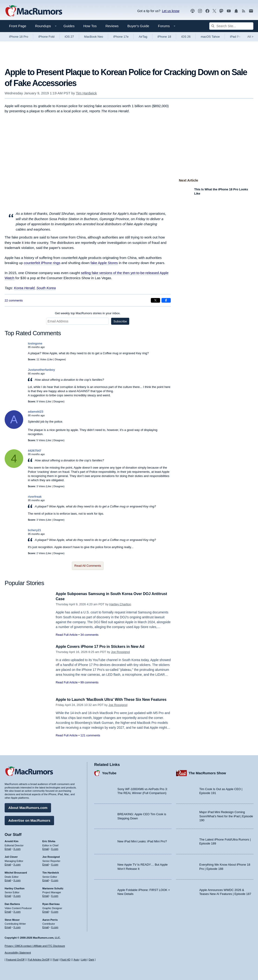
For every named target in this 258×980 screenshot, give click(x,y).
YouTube (109, 772)
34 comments (89, 635)
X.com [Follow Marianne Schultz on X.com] (55, 895)
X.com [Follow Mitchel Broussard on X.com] (17, 880)
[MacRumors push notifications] (236, 11)
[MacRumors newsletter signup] (251, 11)
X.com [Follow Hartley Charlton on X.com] (17, 895)
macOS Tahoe (210, 37)
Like (50, 359)
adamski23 (36, 412)
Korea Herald (24, 288)
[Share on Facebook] (166, 300)
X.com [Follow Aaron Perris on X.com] (55, 927)
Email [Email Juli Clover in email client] (8, 864)
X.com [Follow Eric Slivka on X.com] (55, 848)
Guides (69, 26)
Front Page (18, 26)
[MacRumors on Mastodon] (221, 11)
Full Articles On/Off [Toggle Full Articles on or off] (39, 960)
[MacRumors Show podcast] (193, 11)
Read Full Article (67, 635)
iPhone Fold (46, 37)
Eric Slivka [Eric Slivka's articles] (49, 841)
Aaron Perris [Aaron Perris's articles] (50, 919)
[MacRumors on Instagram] (200, 11)
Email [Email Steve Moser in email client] (8, 927)
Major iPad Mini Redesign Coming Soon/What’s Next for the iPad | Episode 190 (226, 815)
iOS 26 (186, 37)
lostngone (35, 343)
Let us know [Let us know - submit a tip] (171, 11)
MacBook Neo (94, 37)
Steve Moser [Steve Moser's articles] (12, 919)
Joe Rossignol (120, 652)
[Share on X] (155, 300)
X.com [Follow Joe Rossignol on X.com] (55, 864)
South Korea (46, 288)
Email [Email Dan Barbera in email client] (8, 911)
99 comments (89, 682)
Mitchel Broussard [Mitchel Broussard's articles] (16, 872)
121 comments (90, 740)
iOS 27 (69, 37)
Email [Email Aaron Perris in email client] (46, 927)
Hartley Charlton (120, 604)
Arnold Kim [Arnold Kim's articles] (11, 841)
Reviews (112, 26)
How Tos (90, 26)
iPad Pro (236, 37)
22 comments (14, 300)
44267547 (35, 451)
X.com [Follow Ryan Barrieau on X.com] (55, 911)
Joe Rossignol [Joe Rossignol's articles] (51, 856)
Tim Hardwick (86, 93)
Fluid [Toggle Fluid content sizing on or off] (55, 960)
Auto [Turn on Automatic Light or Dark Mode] (76, 960)
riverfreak (35, 497)
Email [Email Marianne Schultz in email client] (46, 895)
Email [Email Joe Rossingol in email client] (46, 864)
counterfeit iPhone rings (42, 263)
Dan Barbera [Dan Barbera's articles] (12, 903)
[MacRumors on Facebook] (207, 11)
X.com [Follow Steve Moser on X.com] (17, 927)
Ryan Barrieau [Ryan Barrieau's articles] (51, 903)
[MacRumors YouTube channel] (229, 11)
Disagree (60, 359)
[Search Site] (231, 26)
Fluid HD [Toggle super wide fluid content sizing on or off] (65, 960)
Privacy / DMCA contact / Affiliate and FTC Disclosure (35, 946)
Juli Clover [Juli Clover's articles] (11, 856)
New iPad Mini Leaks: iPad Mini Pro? (142, 841)
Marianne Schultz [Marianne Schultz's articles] (53, 888)
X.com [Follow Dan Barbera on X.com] (17, 911)
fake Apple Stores (104, 263)
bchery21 (34, 530)
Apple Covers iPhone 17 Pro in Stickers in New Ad (103, 647)
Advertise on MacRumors (29, 820)
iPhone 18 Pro (19, 37)
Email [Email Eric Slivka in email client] (46, 848)
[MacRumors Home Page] (34, 11)
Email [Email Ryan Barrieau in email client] (46, 911)
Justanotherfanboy (41, 370)
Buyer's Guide (138, 26)
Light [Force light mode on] (84, 960)
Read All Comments (88, 566)
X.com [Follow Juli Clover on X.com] (17, 864)
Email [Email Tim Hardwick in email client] (46, 880)
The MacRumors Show (207, 772)
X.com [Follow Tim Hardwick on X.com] (55, 880)
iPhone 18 (164, 37)
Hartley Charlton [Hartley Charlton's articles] (15, 888)
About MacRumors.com (28, 807)
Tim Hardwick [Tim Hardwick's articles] (51, 872)
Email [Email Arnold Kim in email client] (8, 848)
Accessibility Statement (18, 953)
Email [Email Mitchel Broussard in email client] (8, 880)
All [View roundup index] (250, 37)
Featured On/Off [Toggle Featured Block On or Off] (15, 960)
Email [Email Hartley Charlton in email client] (8, 895)
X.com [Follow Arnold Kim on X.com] (17, 848)
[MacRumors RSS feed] (244, 11)
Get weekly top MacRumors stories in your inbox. (88, 313)
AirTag (143, 37)
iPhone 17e (121, 37)
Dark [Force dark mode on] (91, 960)
